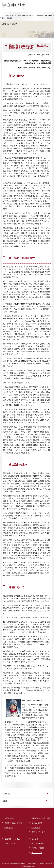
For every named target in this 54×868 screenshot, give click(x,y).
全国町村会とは (11, 818)
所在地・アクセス (38, 832)
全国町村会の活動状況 (13, 823)
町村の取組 (9, 828)
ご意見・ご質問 (38, 848)
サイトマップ (37, 853)
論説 (5, 801)
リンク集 (35, 839)
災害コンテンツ (11, 843)
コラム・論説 (16, 15)
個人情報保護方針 (38, 843)
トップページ (5, 15)
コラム (6, 794)
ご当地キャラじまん (12, 839)
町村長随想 (36, 828)
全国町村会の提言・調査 (41, 818)
